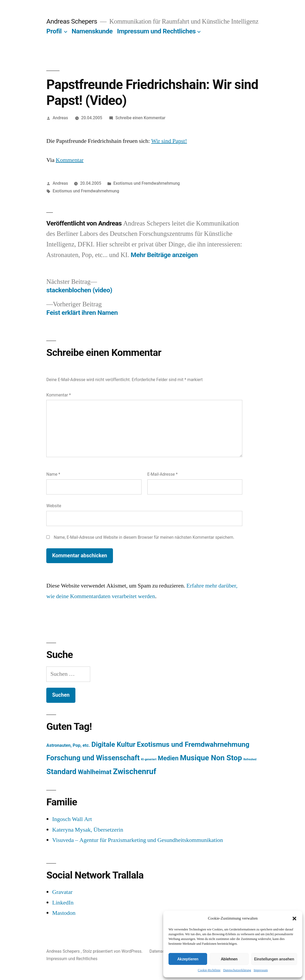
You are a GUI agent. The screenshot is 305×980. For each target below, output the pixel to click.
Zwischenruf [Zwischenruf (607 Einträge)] (135, 771)
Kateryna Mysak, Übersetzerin (88, 830)
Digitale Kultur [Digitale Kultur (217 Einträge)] (113, 744)
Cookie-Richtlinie (209, 970)
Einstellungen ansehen (274, 959)
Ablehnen (229, 959)
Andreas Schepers (72, 21)
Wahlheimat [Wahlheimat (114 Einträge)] (95, 772)
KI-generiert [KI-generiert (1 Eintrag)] (149, 759)
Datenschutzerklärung (237, 970)
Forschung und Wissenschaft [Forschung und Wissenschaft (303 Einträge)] (93, 758)
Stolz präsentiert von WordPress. (113, 951)
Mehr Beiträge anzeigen (164, 255)
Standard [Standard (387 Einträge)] (61, 772)
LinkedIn (63, 903)
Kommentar (70, 160)
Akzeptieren (188, 959)
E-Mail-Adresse (163, 474)
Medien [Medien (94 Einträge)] (168, 758)
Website (54, 506)
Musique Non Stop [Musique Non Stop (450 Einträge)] (211, 758)
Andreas (60, 118)
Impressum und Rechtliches (156, 31)
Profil (54, 31)
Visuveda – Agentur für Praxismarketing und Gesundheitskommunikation (138, 840)
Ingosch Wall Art (72, 819)
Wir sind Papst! (169, 141)
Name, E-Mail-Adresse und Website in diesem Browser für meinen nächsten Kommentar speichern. (144, 537)
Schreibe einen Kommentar (140, 118)
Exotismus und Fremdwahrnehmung (146, 183)
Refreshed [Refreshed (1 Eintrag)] (250, 759)
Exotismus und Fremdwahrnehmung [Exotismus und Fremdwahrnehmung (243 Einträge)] (193, 744)
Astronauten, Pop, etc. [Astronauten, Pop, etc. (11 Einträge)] (68, 745)
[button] (294, 919)
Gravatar (62, 892)
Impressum (261, 970)
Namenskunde (92, 31)
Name (53, 474)
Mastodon (64, 913)
